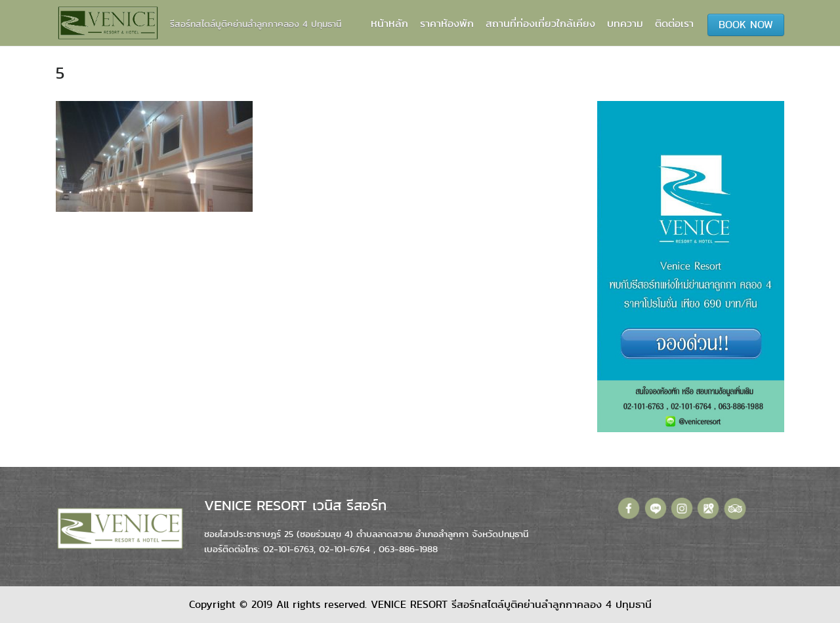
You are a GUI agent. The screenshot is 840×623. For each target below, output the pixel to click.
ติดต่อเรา (674, 23)
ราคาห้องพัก (447, 23)
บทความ (625, 23)
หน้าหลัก (389, 23)
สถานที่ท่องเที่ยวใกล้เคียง (540, 23)
